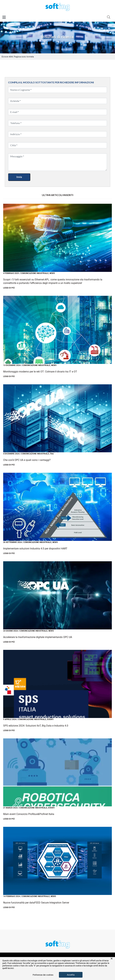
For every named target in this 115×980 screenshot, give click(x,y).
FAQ (52, 454)
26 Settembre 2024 (13, 542)
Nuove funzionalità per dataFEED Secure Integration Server (36, 903)
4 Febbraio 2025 (11, 273)
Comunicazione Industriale (35, 273)
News (52, 273)
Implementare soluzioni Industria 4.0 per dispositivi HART (35, 549)
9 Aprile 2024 (10, 719)
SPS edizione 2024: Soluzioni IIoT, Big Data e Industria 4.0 (36, 726)
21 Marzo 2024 (10, 808)
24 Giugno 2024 (11, 631)
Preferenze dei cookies (43, 975)
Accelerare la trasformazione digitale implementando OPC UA (38, 637)
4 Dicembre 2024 (11, 454)
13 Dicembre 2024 (12, 365)
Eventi (50, 719)
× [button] (112, 959)
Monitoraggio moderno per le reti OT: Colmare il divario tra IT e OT (40, 372)
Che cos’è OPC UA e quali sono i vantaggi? (27, 460)
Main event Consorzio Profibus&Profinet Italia (29, 814)
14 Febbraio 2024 (12, 896)
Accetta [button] (71, 975)
